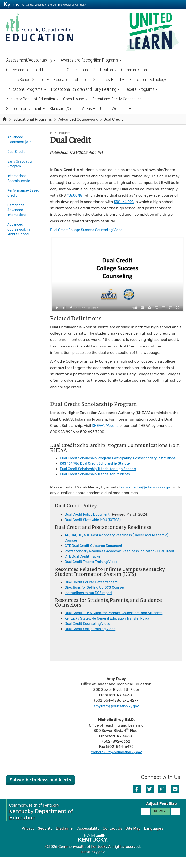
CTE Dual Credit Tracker (85, 567)
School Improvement (25, 109)
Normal (161, 822)
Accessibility (89, 839)
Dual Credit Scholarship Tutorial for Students (99, 479)
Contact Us (112, 839)
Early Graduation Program (22, 162)
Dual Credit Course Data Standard (94, 593)
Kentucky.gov (93, 863)
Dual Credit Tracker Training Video (94, 573)
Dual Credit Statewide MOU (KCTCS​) (96, 525)
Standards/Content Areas (72, 109)
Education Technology (148, 79)
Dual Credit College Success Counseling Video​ (90, 230)
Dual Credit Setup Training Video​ (93, 640)
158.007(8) (76, 195)
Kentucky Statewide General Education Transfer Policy (112, 629)
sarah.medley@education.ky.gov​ (149, 493)
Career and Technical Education (34, 70)
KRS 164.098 (125, 202)
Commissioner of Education (92, 70)
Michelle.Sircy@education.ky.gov (116, 763)
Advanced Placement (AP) (21, 140)
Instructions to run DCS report (91, 603)
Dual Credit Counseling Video (90, 634)
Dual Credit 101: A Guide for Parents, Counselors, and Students (119, 624)
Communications (137, 70)
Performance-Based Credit (20, 190)
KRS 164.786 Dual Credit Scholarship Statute (99, 469)
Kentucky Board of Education (32, 99)
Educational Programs (26, 89)
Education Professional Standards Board (89, 79)
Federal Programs (141, 89)
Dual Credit (17, 151)
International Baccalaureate (20, 176)
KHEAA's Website (107, 426)
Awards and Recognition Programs (91, 60)
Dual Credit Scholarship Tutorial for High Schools (102, 474)
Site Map (133, 839)
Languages (154, 839)
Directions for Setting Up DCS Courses (98, 598)
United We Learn (116, 109)
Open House (75, 99)
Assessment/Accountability (31, 60)
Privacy (28, 839)
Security (45, 839)
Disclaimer (65, 839)
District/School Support (27, 79)
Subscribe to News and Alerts (40, 791)
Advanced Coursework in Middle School (20, 226)
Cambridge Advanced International (18, 206)
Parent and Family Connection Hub (121, 99)
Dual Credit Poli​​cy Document (89, 520)
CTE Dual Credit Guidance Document (97, 551)
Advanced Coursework (78, 119)
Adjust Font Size (161, 814)
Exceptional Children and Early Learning (85, 89)
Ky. (12, 4)
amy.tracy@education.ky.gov (116, 717)
